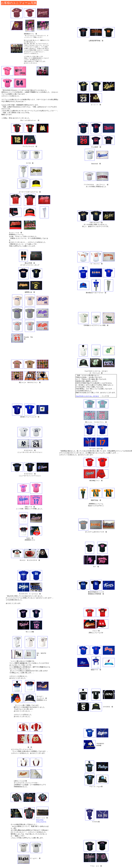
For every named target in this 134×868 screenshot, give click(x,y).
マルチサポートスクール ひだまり (87, 396)
